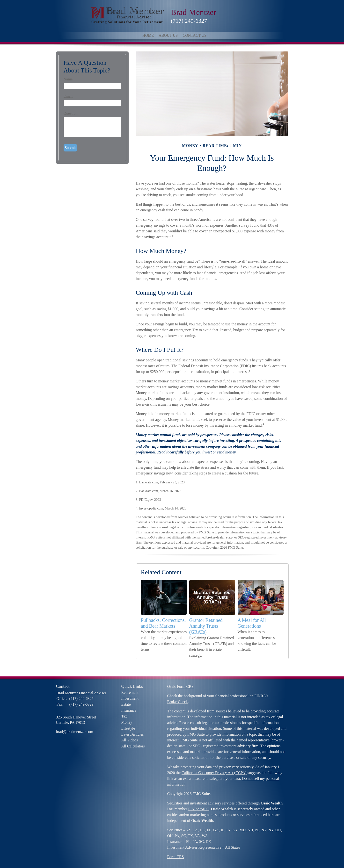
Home (148, 35)
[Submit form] (70, 148)
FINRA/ (194, 809)
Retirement (130, 692)
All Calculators (133, 746)
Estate (126, 704)
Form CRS (185, 686)
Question (71, 113)
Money (127, 722)
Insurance (129, 710)
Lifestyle (128, 728)
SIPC (205, 809)
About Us (168, 35)
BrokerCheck (178, 702)
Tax (124, 716)
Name (68, 79)
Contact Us (194, 35)
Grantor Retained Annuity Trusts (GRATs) (206, 626)
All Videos (130, 740)
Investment (130, 698)
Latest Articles (133, 734)
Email (68, 96)
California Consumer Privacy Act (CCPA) (214, 773)
